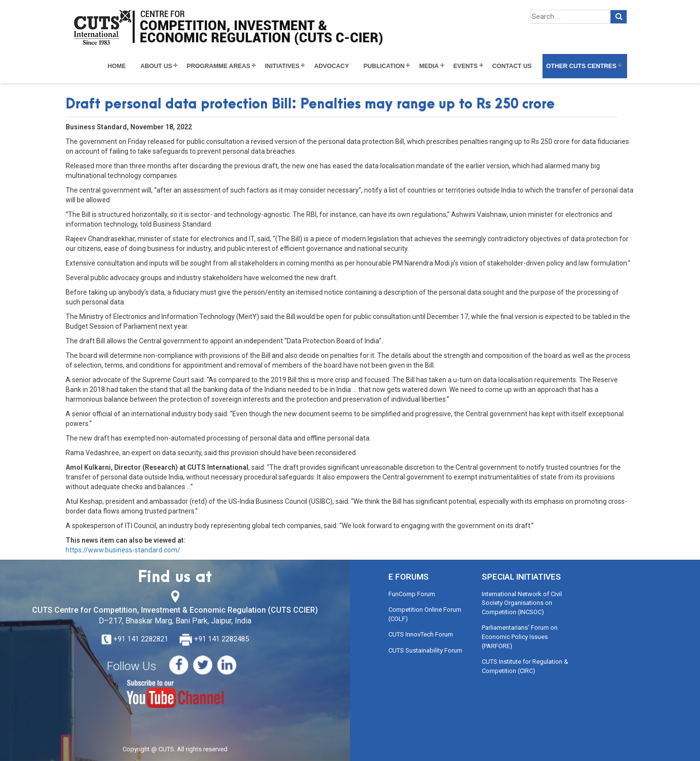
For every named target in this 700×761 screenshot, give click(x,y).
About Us (156, 66)
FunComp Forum (412, 594)
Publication (384, 66)
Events (466, 66)
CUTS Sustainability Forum (425, 650)
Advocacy (332, 66)
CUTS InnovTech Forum (421, 634)
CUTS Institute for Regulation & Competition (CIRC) (525, 666)
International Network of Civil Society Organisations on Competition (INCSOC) (522, 603)
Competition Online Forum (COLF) (425, 614)
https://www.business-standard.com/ (123, 550)
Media (429, 66)
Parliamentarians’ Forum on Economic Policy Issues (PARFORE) (520, 637)
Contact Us (512, 66)
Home (117, 66)
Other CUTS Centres (581, 66)
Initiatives (282, 66)
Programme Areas (219, 66)
